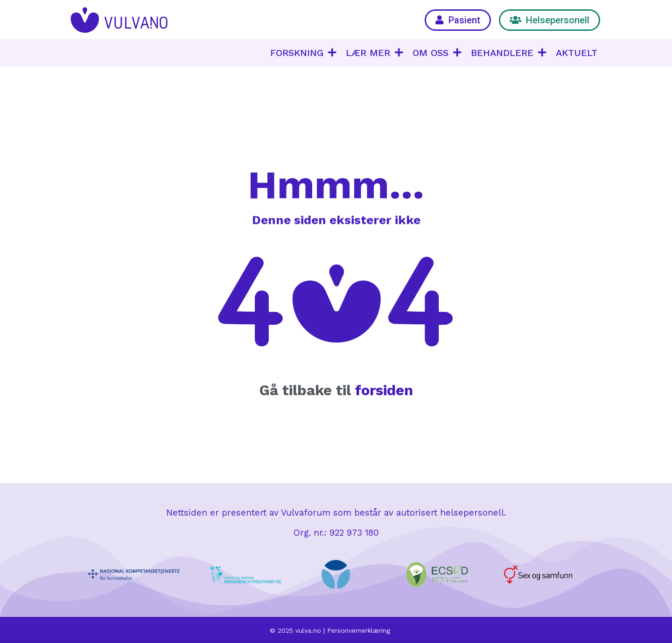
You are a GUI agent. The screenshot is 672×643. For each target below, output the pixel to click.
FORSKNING (303, 53)
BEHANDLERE (509, 53)
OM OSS (437, 53)
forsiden (384, 390)
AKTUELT (577, 53)
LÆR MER (374, 53)
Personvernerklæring (359, 630)
